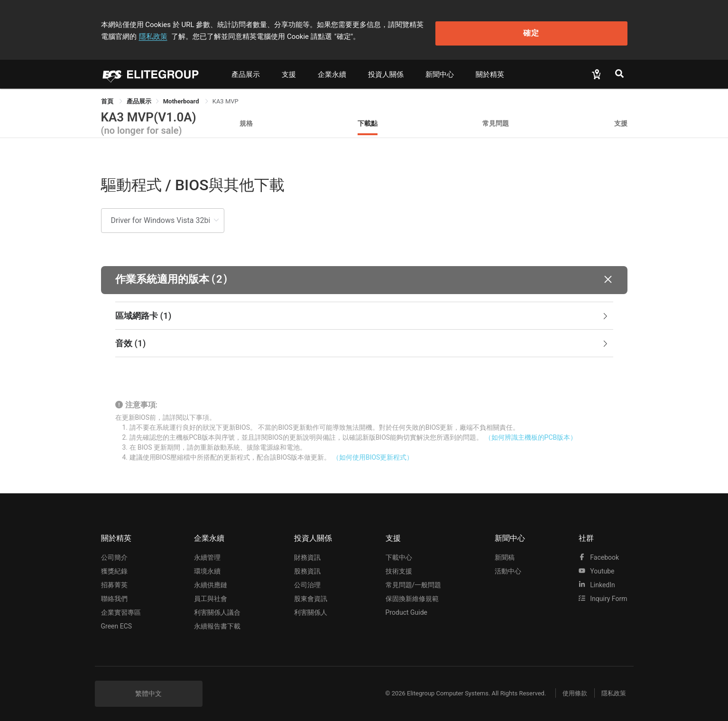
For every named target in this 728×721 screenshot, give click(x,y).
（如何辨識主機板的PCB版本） (531, 433)
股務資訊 (307, 566)
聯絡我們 (114, 594)
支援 (289, 70)
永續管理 (207, 553)
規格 (246, 118)
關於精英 (490, 70)
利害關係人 (311, 608)
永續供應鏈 (211, 580)
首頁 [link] (108, 97)
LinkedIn (597, 580)
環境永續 (207, 566)
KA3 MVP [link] (226, 97)
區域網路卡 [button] (362, 311)
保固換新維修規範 (412, 594)
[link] (139, 97)
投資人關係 (386, 70)
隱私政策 (476, 22)
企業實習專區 (121, 608)
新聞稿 (505, 553)
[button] (364, 275)
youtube (597, 566)
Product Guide (406, 608)
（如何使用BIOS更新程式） (373, 453)
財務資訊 (307, 553)
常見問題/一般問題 (414, 580)
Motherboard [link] (182, 97)
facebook (599, 553)
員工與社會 (211, 594)
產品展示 (246, 70)
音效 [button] (362, 339)
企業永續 (332, 70)
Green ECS (117, 621)
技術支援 (399, 566)
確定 (579, 29)
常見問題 (496, 118)
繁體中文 (148, 689)
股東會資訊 (311, 594)
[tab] (364, 311)
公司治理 (307, 580)
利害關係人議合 (217, 608)
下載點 (368, 118)
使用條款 (568, 689)
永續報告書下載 (217, 621)
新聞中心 (440, 70)
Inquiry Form (603, 594)
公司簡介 (114, 553)
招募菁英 (114, 580)
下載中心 (399, 553)
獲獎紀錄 (114, 566)
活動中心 (508, 566)
